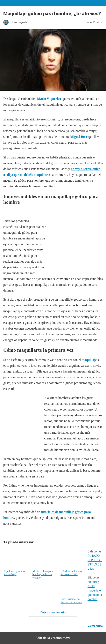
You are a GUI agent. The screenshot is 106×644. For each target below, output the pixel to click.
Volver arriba (95, 626)
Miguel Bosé (79, 137)
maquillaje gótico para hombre (95, 595)
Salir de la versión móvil (53, 638)
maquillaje (90, 360)
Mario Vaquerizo (49, 99)
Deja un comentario (53, 612)
